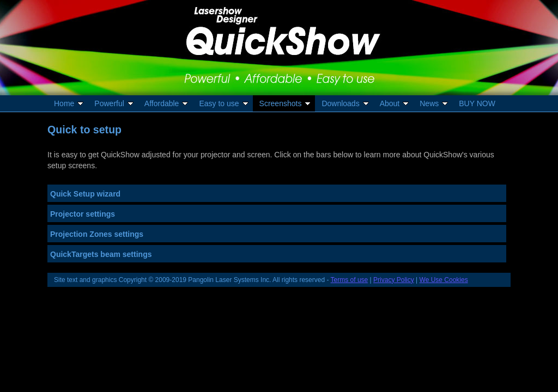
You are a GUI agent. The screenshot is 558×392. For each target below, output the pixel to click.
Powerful (114, 103)
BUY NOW (477, 103)
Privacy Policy (394, 280)
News (435, 103)
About (395, 103)
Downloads (346, 103)
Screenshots (286, 103)
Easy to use (224, 103)
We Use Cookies (444, 280)
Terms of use (350, 280)
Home (69, 103)
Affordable (167, 103)
